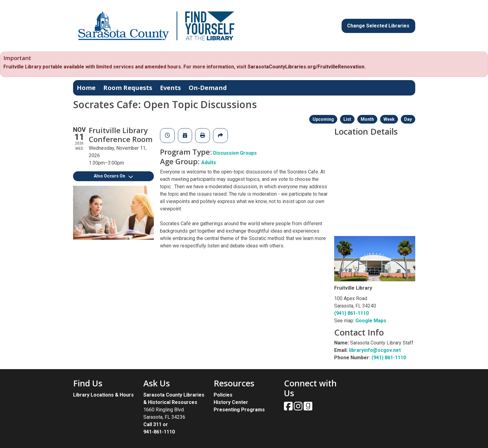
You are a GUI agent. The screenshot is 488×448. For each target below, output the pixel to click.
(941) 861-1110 (351, 313)
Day (408, 119)
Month (367, 119)
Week (389, 119)
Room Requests (128, 88)
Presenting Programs (239, 410)
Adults (209, 163)
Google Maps (371, 321)
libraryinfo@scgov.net (375, 350)
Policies (223, 395)
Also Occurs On (113, 176)
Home (86, 88)
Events (170, 88)
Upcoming (323, 119)
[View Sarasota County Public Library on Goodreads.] (308, 408)
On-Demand (208, 88)
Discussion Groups (235, 153)
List (347, 119)
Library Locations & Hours (103, 395)
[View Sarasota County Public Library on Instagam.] (299, 408)
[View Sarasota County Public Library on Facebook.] (289, 408)
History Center (231, 402)
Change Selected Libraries (378, 26)
